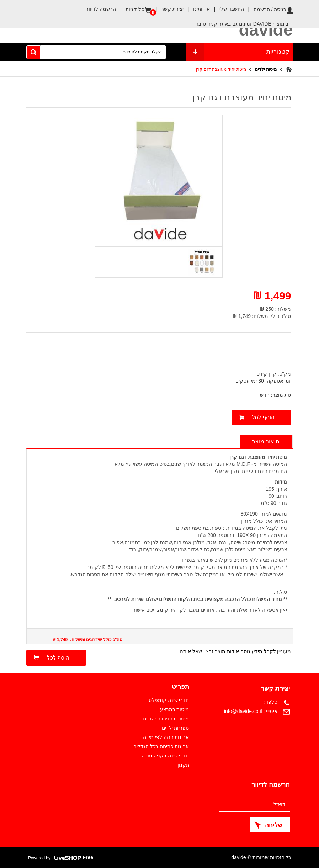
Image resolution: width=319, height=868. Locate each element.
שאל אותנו (191, 651)
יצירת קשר (168, 9)
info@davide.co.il (243, 711)
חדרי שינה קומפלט (169, 700)
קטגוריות (240, 52)
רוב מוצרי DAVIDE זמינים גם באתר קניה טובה (244, 24)
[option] (201, 261)
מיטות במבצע (175, 709)
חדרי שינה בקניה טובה (165, 756)
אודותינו (197, 9)
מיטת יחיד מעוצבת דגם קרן (221, 69)
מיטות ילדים (266, 69)
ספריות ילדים (176, 728)
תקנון (183, 765)
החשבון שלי (227, 9)
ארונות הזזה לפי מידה (166, 737)
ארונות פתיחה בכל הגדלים (161, 746)
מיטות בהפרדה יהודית (166, 719)
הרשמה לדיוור (96, 9)
